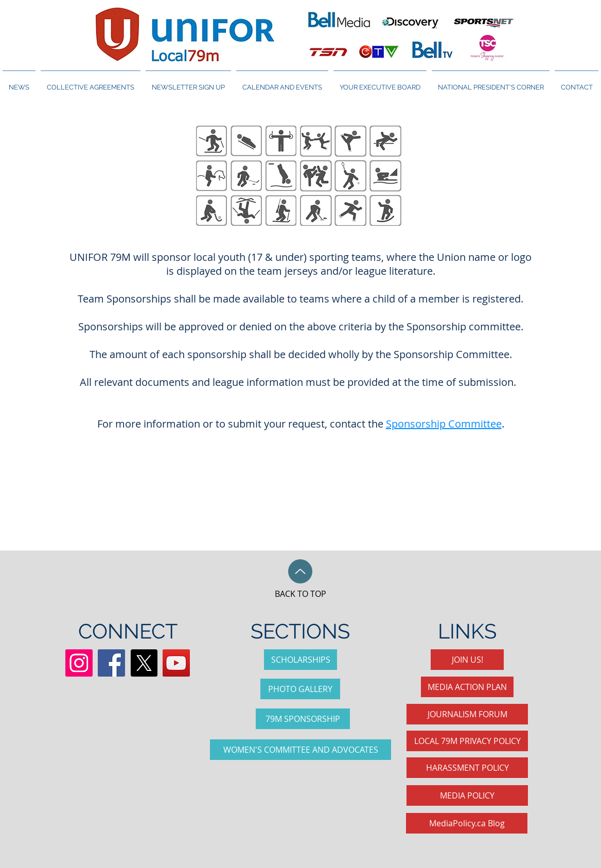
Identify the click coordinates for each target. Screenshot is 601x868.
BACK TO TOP (300, 594)
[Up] (300, 571)
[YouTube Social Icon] (176, 663)
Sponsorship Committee (444, 424)
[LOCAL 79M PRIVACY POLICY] (467, 741)
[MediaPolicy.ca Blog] (467, 823)
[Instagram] (79, 663)
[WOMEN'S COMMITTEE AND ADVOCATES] (300, 750)
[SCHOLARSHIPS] (300, 660)
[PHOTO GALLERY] (300, 689)
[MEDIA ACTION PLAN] (467, 687)
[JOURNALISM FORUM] (467, 714)
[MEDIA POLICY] (467, 795)
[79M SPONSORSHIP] (303, 719)
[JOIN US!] (467, 660)
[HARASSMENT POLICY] (467, 768)
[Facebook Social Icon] (111, 663)
